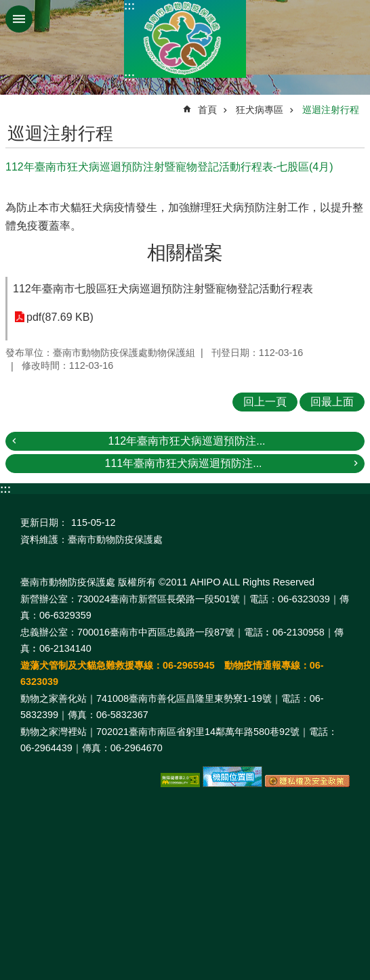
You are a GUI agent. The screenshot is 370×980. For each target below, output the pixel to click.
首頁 (207, 110)
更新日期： (44, 522)
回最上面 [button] (332, 402)
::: (129, 6)
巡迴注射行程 (331, 110)
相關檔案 (185, 253)
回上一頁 (265, 402)
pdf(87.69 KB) (60, 317)
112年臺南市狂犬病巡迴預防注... (186, 441)
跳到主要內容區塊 (7, 7)
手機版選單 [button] (19, 19)
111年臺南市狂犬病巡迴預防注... (183, 463)
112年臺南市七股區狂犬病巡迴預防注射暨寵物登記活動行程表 (163, 289)
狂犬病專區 (260, 110)
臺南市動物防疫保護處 (185, 39)
